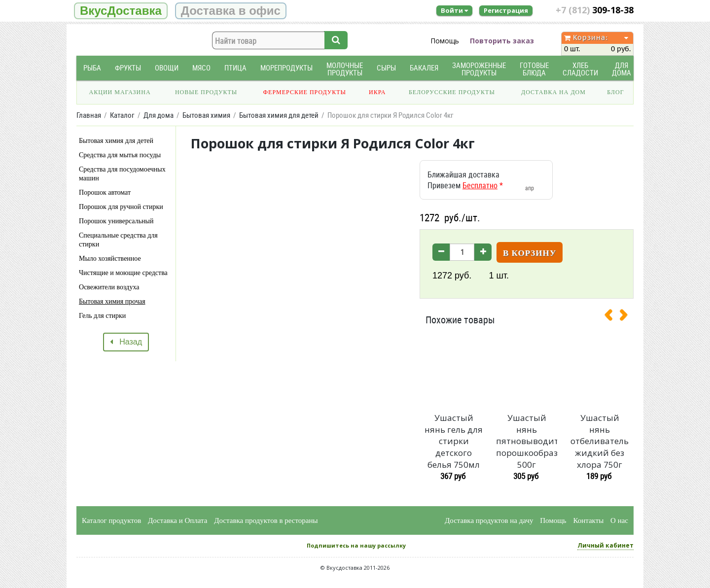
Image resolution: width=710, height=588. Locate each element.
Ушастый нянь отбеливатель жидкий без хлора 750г (600, 441)
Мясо (201, 68)
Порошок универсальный (116, 221)
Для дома (621, 69)
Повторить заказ (502, 41)
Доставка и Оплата (178, 520)
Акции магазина (120, 92)
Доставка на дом (553, 92)
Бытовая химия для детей (116, 141)
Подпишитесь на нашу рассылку (356, 545)
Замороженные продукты (479, 69)
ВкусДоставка (121, 11)
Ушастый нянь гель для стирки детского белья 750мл (454, 441)
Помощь (445, 41)
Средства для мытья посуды (120, 155)
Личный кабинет (605, 545)
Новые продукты (206, 92)
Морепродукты (286, 68)
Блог (615, 92)
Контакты (588, 520)
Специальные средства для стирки (118, 240)
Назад (126, 342)
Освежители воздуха (109, 287)
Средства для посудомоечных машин (122, 174)
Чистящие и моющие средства (123, 273)
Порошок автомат (105, 192)
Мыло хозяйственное (110, 259)
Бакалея (424, 68)
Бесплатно (480, 185)
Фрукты (128, 68)
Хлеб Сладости (580, 69)
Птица (235, 68)
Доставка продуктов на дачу (489, 520)
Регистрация (506, 10)
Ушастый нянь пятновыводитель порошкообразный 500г (527, 441)
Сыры (386, 68)
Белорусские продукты (452, 92)
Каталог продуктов (111, 520)
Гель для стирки (102, 316)
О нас (619, 520)
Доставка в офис (231, 11)
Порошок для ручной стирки (121, 207)
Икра (377, 92)
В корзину (530, 253)
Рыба (92, 68)
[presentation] (612, 317)
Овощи (167, 68)
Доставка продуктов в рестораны (266, 520)
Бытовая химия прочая (112, 301)
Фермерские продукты (305, 92)
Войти (454, 10)
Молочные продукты (345, 69)
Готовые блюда (534, 69)
